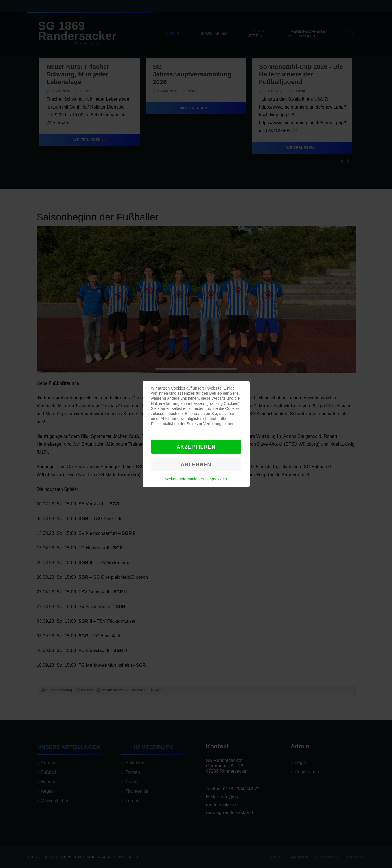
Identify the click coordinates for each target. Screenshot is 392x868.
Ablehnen (196, 465)
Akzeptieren (196, 447)
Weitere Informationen (184, 479)
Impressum (217, 479)
